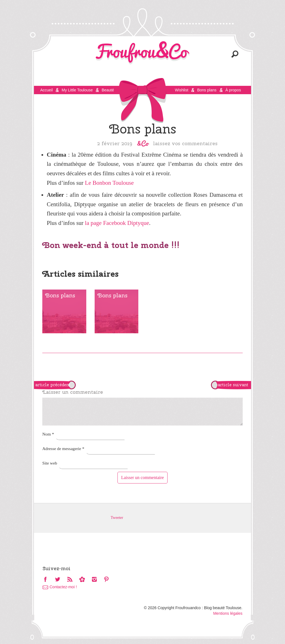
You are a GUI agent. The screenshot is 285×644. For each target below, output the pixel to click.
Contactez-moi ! (63, 587)
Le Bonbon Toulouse (109, 183)
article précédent (53, 385)
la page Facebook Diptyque (117, 223)
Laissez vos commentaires (185, 143)
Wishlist (181, 90)
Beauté (108, 90)
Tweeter (117, 518)
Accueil (46, 90)
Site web (50, 463)
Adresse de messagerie (63, 449)
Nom (48, 434)
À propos (233, 90)
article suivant (233, 385)
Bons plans (207, 90)
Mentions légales (228, 613)
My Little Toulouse (77, 90)
